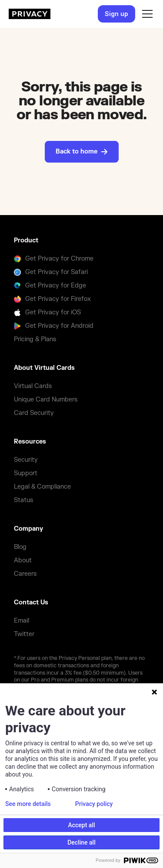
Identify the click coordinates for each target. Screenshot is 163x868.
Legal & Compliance (42, 487)
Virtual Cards (33, 386)
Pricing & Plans (35, 339)
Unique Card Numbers (46, 400)
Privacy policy (94, 804)
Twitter (24, 634)
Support (26, 473)
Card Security (34, 413)
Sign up (116, 14)
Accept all (81, 825)
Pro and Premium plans (60, 680)
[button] (146, 14)
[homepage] (30, 14)
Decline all (81, 842)
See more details (28, 804)
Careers (25, 574)
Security (26, 460)
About (23, 560)
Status (23, 500)
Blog (20, 547)
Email (22, 621)
